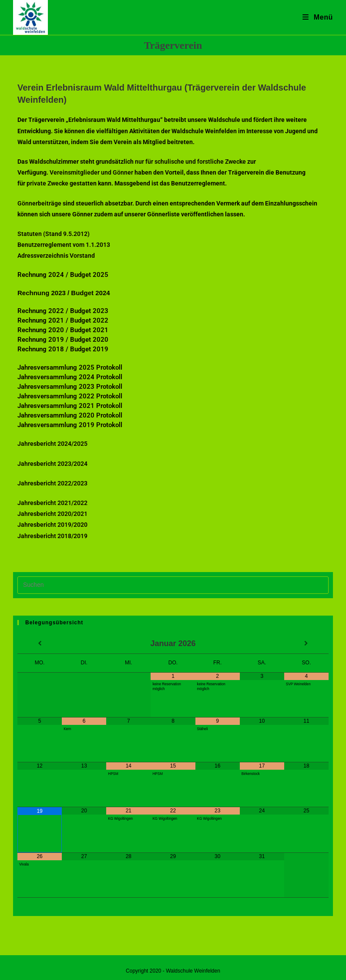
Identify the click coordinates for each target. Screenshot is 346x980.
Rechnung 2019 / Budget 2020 (63, 340)
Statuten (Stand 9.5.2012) (54, 234)
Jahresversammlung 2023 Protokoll (70, 387)
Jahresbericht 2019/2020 (52, 525)
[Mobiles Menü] (318, 17)
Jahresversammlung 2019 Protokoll (70, 425)
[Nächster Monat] (306, 644)
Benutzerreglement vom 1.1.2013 (64, 245)
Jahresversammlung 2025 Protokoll (70, 367)
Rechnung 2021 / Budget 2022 (63, 320)
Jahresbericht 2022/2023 (52, 483)
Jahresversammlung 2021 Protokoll (70, 406)
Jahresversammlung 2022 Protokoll (70, 396)
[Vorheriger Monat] (40, 644)
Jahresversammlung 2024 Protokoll (70, 377)
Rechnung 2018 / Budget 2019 (63, 349)
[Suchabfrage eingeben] (173, 585)
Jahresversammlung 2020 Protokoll (70, 415)
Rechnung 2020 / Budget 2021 (63, 330)
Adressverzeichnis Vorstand (56, 256)
